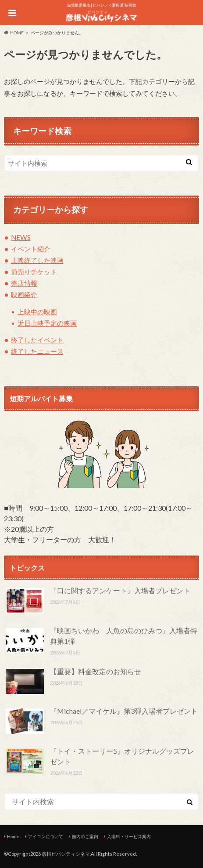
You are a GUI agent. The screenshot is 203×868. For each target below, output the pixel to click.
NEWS (21, 237)
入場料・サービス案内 (129, 836)
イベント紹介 (31, 249)
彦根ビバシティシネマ (66, 854)
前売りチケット (34, 272)
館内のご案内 (85, 836)
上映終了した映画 (37, 260)
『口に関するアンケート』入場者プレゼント (120, 590)
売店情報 (24, 283)
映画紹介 (24, 294)
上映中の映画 (37, 312)
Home (13, 836)
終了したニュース (37, 351)
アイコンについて (46, 836)
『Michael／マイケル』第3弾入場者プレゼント (124, 711)
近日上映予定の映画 (47, 323)
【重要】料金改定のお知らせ (96, 671)
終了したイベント (37, 340)
